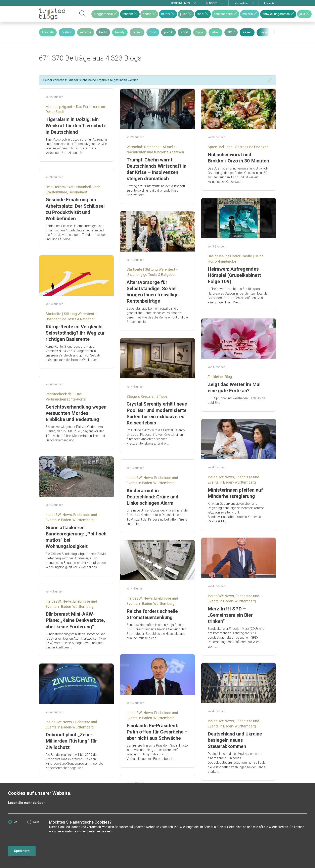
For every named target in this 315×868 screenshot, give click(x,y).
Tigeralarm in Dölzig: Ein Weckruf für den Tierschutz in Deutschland (76, 126)
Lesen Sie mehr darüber (26, 803)
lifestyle (48, 32)
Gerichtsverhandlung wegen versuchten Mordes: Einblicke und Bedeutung (76, 413)
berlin (103, 32)
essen (247, 32)
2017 (231, 32)
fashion (67, 32)
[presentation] (274, 32)
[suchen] (83, 14)
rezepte (86, 32)
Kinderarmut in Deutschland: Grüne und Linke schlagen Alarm (152, 497)
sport (185, 32)
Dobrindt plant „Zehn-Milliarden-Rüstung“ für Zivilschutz (71, 741)
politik (168, 32)
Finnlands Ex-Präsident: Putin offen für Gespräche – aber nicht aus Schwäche (157, 732)
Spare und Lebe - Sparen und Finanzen (238, 147)
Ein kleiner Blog (220, 377)
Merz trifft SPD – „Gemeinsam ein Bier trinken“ (230, 615)
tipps (200, 32)
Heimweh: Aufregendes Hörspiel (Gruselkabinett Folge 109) (234, 275)
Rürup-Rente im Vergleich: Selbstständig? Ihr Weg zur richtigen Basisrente (75, 333)
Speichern (22, 851)
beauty (120, 32)
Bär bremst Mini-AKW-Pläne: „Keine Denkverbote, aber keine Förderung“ (75, 620)
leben (215, 32)
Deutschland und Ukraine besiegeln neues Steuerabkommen (235, 740)
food (153, 32)
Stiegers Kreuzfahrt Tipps (147, 396)
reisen (137, 32)
